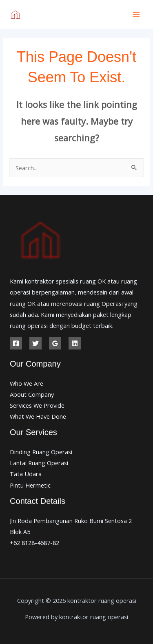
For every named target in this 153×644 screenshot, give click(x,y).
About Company (32, 394)
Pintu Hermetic (30, 485)
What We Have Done (38, 416)
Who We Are (27, 383)
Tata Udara (26, 474)
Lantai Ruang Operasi (39, 463)
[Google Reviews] (55, 343)
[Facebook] (16, 343)
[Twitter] (35, 343)
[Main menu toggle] (136, 15)
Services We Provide (37, 405)
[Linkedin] (75, 343)
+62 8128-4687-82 (34, 543)
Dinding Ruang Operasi (41, 452)
